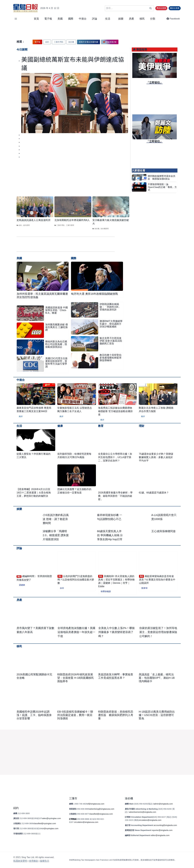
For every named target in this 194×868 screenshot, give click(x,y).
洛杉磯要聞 (105, 229)
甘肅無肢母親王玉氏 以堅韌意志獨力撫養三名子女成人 (75, 410)
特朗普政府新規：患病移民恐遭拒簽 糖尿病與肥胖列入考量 (116, 715)
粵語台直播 (161, 8)
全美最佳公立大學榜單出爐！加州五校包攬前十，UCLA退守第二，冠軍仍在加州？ (115, 457)
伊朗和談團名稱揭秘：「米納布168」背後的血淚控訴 (110, 307)
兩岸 (21, 416)
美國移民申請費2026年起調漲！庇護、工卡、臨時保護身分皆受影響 (34, 715)
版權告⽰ (45, 861)
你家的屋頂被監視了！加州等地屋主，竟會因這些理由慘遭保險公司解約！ (158, 632)
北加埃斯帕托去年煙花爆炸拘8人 (72, 220)
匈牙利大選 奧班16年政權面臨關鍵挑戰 (94, 294)
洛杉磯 (97, 229)
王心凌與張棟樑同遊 (163, 531)
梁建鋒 (22, 585)
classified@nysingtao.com (45, 823)
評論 (19, 548)
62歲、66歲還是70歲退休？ (154, 493)
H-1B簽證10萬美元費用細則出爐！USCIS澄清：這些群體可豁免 (157, 715)
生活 (19, 426)
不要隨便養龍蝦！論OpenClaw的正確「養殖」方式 (162, 187)
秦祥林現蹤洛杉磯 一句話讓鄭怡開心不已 (110, 517)
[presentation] (75, 103)
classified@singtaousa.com (101, 814)
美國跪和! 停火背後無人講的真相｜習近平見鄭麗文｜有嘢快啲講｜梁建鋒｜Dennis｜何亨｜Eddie (116, 581)
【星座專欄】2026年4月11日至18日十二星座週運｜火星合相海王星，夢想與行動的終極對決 (34, 493)
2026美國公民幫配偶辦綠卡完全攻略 (34, 676)
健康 (60, 426)
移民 (142, 19)
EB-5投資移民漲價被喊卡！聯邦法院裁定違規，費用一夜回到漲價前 (75, 715)
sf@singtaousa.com (96, 804)
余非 (62, 588)
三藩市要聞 (70, 225)
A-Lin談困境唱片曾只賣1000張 (164, 517)
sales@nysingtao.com (51, 818)
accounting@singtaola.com (165, 825)
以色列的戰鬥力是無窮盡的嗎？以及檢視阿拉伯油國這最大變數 (76, 580)
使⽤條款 (34, 861)
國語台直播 (175, 8)
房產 (131, 19)
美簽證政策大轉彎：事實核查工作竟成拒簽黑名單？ (116, 676)
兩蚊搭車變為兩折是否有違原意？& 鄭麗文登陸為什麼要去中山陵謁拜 (157, 580)
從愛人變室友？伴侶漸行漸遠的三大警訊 (34, 456)
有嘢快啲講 (106, 591)
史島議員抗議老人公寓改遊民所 (34, 220)
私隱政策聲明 (20, 861)
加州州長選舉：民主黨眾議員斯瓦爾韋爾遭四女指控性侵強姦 (42, 295)
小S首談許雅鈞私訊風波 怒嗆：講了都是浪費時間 (56, 519)
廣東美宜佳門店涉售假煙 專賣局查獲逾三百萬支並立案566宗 (34, 410)
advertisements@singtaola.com (143, 812)
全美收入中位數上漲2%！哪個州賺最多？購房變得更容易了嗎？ (116, 632)
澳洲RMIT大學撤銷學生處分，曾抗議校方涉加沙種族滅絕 (111, 324)
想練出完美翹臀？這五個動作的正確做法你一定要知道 (74, 491)
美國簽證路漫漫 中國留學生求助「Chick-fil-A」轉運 (57, 310)
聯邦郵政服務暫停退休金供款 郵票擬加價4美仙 (162, 178)
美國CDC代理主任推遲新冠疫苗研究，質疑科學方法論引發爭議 (56, 362)
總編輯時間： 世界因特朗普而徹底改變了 (34, 578)
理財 (142, 426)
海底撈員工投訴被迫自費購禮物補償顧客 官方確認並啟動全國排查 (115, 411)
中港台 (83, 19)
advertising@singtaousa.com (102, 809)
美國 (60, 19)
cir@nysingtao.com (50, 828)
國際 (71, 19)
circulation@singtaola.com (150, 820)
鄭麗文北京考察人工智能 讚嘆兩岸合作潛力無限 (156, 410)
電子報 (48, 19)
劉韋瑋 (144, 588)
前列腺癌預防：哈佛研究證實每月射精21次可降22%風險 (74, 456)
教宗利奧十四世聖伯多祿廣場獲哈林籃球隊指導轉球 (110, 358)
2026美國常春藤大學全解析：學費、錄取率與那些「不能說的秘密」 (115, 496)
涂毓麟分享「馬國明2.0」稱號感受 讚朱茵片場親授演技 (56, 535)
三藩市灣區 (60, 225)
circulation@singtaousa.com (86, 822)
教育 (101, 426)
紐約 (20, 225)
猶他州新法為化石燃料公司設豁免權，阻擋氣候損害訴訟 (56, 344)
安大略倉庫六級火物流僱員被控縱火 (111, 222)
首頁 (36, 19)
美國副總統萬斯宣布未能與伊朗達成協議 (73, 63)
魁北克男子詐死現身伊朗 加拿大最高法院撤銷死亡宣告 (111, 341)
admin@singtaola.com (163, 804)
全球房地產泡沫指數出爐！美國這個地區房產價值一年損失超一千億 (76, 632)
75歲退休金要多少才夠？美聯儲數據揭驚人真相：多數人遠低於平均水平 (156, 457)
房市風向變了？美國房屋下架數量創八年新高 (35, 630)
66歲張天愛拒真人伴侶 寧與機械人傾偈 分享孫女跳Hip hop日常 (110, 535)
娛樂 (121, 19)
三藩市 (73, 798)
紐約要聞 (26, 225)
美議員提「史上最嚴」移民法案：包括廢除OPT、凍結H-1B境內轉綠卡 (157, 678)
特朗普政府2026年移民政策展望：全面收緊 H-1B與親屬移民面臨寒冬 (76, 678)
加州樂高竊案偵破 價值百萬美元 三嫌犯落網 (57, 327)
